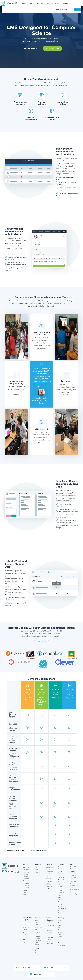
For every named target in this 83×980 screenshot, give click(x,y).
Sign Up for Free (52, 48)
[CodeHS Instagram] (6, 872)
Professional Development (27, 884)
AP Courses (62, 879)
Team (60, 923)
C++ (24, 937)
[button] (24, 3)
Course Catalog (61, 868)
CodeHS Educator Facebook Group (56, 968)
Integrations (50, 881)
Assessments (50, 930)
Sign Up (78, 9)
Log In (71, 10)
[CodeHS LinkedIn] (9, 872)
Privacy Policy (60, 936)
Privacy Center (60, 929)
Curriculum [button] (41, 3)
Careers (61, 926)
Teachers (37, 872)
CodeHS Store (36, 974)
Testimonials (38, 927)
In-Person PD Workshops (74, 872)
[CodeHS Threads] (18, 872)
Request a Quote (62, 9)
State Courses (61, 885)
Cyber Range (25, 894)
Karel (25, 943)
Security (61, 943)
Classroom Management (50, 871)
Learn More (41, 642)
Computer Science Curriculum (26, 877)
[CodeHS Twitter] (15, 872)
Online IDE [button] (56, 3)
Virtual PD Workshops (73, 876)
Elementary (61, 882)
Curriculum (62, 865)
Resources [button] (66, 3)
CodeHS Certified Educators (25, 968)
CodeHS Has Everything (50, 919)
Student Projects (37, 948)
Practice (61, 899)
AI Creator (26, 888)
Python (25, 930)
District (37, 867)
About (60, 920)
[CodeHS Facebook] (3, 872)
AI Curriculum (61, 912)
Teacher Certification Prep (73, 885)
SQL (24, 940)
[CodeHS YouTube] (12, 872)
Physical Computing (50, 940)
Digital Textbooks (61, 905)
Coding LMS (27, 867)
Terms (60, 932)
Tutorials (61, 902)
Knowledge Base (38, 941)
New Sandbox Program (26, 923)
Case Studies (37, 921)
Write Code (50, 879)
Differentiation (51, 925)
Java (24, 932)
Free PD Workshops (73, 880)
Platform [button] (32, 3)
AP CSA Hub (62, 909)
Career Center (37, 952)
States (37, 924)
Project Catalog (61, 872)
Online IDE (26, 870)
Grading (49, 874)
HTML (25, 935)
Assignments (50, 867)
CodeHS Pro (27, 872)
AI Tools (49, 884)
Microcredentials (75, 890)
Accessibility (62, 946)
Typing (25, 890)
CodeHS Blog (37, 933)
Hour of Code (60, 896)
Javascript (26, 927)
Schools (37, 870)
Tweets (37, 930)
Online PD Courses (73, 868)
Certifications (27, 881)
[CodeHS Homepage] (10, 3)
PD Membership (73, 893)
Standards (61, 893)
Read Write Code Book (38, 937)
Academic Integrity (49, 888)
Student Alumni (37, 956)
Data (48, 876)
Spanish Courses (61, 889)
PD (71, 865)
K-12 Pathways (61, 876)
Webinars (37, 944)
